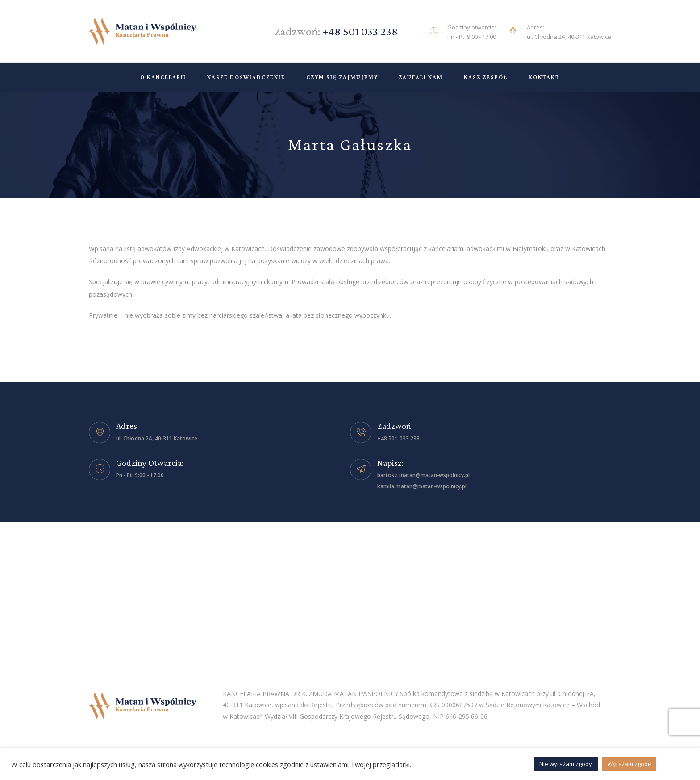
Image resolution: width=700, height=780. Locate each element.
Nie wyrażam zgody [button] (566, 764)
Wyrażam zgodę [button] (629, 764)
